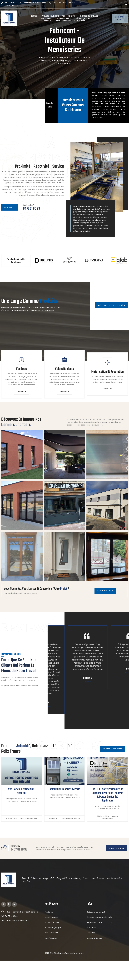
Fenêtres (34, 16)
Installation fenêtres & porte (64, 804)
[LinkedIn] (126, 4)
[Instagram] (14, 919)
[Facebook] (121, 4)
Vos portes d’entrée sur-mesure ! (22, 806)
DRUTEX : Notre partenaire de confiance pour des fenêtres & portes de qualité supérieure (108, 809)
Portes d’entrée (70, 16)
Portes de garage (90, 16)
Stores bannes (46, 18)
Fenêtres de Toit (82, 18)
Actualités (80, 21)
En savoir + (21, 393)
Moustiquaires (64, 18)
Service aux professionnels (58, 21)
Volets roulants (51, 16)
